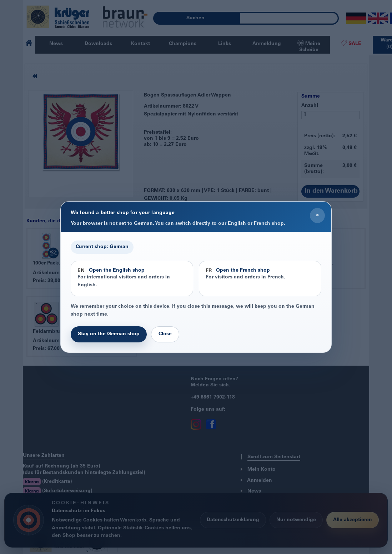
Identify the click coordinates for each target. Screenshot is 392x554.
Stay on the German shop (109, 334)
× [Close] (317, 215)
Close (165, 334)
